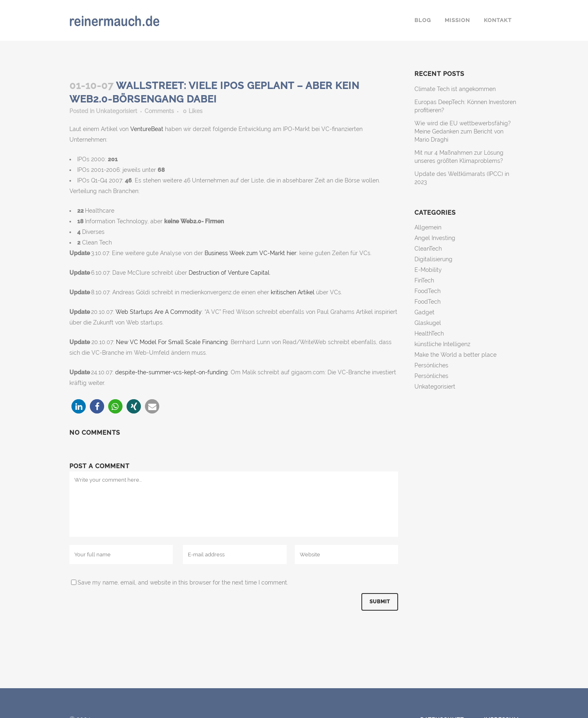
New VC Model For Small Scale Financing (172, 342)
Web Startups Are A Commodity (159, 312)
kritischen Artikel (293, 292)
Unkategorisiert (117, 111)
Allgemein (428, 227)
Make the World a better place (455, 355)
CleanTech (428, 249)
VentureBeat (148, 129)
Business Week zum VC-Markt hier (251, 253)
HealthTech (429, 333)
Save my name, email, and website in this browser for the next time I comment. (183, 582)
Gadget (424, 312)
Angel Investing (435, 238)
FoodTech (428, 291)
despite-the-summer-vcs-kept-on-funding (171, 372)
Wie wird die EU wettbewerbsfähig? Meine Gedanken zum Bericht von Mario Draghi (463, 131)
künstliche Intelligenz (442, 344)
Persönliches (431, 365)
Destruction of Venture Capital (229, 273)
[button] (79, 406)
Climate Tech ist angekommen (455, 89)
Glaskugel (428, 323)
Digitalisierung (433, 259)
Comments (159, 111)
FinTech (424, 280)
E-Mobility (428, 270)
